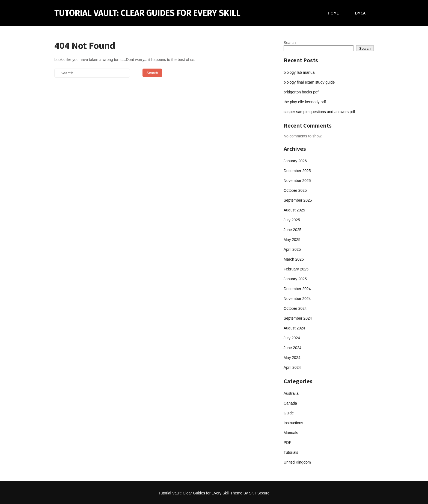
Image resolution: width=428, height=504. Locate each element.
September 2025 (298, 200)
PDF (287, 443)
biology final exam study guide (309, 82)
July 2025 (292, 220)
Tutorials (291, 452)
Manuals (291, 433)
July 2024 (292, 338)
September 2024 (298, 318)
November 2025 (297, 181)
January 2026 (295, 161)
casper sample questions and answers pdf (319, 112)
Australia (291, 393)
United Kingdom (297, 462)
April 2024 (292, 367)
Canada (290, 403)
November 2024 (297, 299)
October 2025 (295, 190)
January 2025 (295, 279)
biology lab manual (300, 72)
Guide (289, 413)
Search (290, 43)
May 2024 (292, 358)
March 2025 (294, 259)
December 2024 (297, 289)
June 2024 (292, 348)
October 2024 (295, 308)
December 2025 (297, 171)
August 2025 (294, 210)
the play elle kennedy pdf (305, 102)
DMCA (360, 13)
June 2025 (292, 230)
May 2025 (292, 240)
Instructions (293, 423)
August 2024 (294, 328)
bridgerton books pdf (301, 92)
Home (333, 13)
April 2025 (292, 249)
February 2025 (296, 269)
